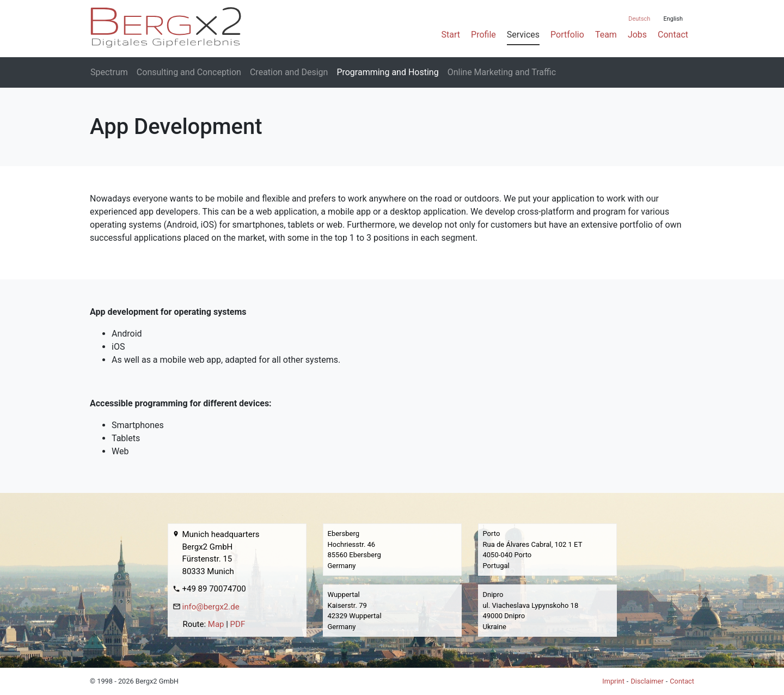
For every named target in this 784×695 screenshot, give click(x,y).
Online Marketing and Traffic (502, 72)
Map (216, 624)
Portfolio (567, 35)
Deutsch (639, 19)
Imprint (613, 681)
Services (523, 35)
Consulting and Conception (189, 72)
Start (451, 35)
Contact (673, 35)
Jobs (637, 35)
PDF (238, 624)
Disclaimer (647, 681)
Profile (483, 35)
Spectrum (109, 72)
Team (606, 35)
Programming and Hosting (387, 72)
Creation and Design (289, 72)
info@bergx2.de (211, 607)
